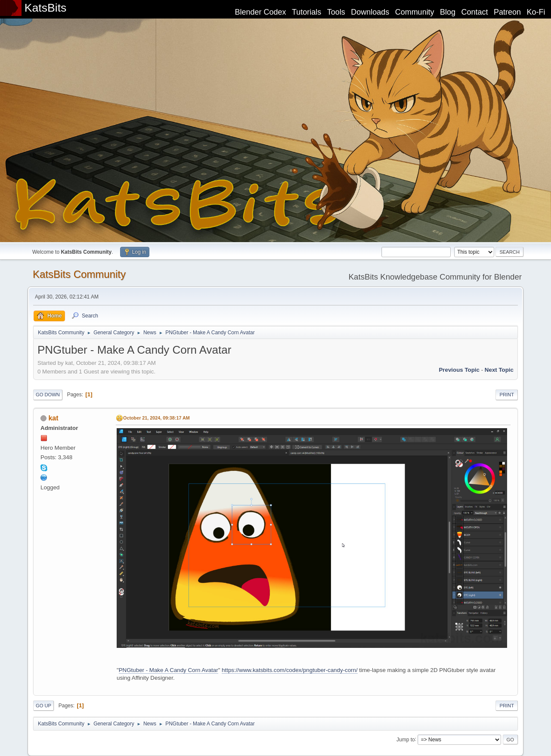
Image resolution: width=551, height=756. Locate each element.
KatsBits (46, 8)
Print (507, 395)
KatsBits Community (79, 274)
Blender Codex (260, 12)
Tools (336, 12)
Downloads (370, 12)
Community (415, 12)
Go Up (43, 706)
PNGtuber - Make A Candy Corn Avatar (169, 670)
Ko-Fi (536, 12)
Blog (448, 12)
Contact (475, 12)
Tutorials (306, 12)
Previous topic (459, 370)
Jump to (406, 739)
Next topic (499, 370)
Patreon (507, 12)
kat (53, 418)
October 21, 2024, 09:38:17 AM (156, 418)
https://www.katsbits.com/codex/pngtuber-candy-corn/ (290, 670)
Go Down (48, 395)
